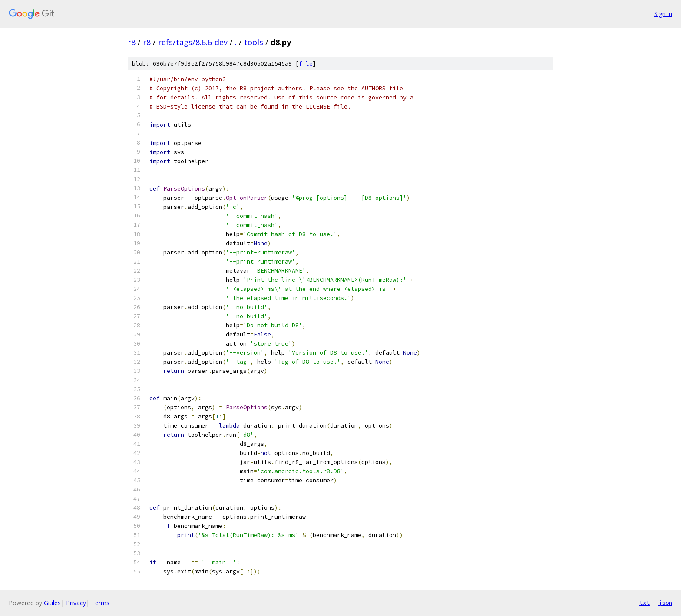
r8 (132, 42)
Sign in (663, 14)
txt (645, 603)
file (306, 64)
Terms (100, 603)
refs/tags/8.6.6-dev (193, 42)
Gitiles (52, 603)
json (665, 603)
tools (254, 42)
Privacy (76, 603)
